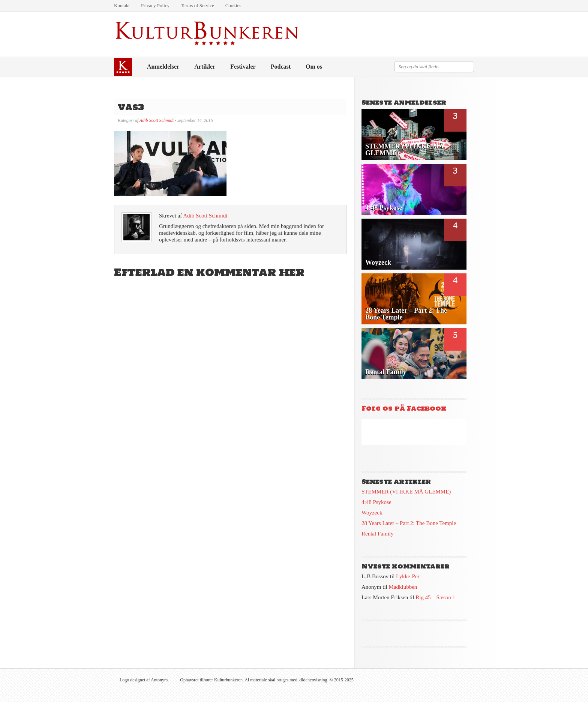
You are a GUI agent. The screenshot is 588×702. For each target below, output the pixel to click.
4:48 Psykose (376, 502)
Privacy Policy (155, 5)
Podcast (281, 67)
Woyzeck (372, 513)
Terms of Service (197, 5)
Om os (314, 67)
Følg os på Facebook (404, 408)
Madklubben (403, 587)
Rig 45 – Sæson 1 (435, 597)
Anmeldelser (163, 67)
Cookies (233, 5)
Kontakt (122, 5)
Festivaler (243, 67)
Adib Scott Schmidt (157, 120)
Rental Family (377, 534)
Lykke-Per (408, 576)
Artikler (205, 67)
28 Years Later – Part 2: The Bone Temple (409, 523)
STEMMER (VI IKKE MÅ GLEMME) (406, 492)
